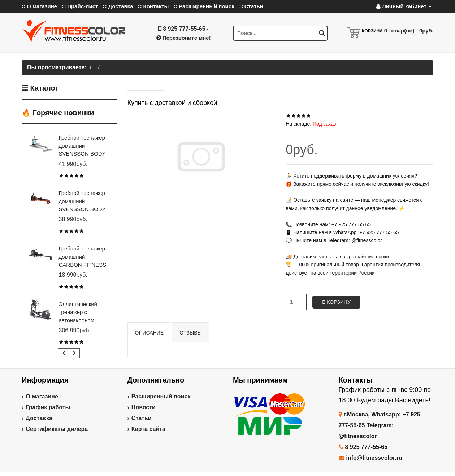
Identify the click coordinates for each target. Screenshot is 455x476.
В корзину (336, 302)
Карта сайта (148, 429)
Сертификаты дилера (57, 429)
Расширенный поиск (161, 396)
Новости (144, 407)
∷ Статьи (251, 6)
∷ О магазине (39, 6)
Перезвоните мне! (184, 38)
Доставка (39, 418)
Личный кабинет (404, 6)
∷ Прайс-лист (80, 6)
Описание (149, 333)
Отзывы (191, 333)
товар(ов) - (409, 30)
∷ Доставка (118, 6)
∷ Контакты (153, 6)
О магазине (42, 396)
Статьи (142, 418)
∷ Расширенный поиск (204, 6)
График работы (48, 407)
